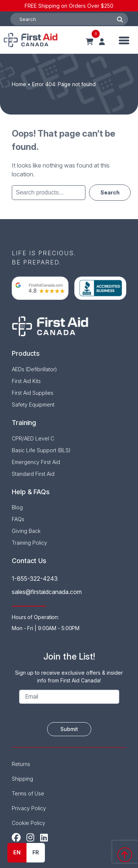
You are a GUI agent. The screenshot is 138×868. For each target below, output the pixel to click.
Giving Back (26, 531)
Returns (21, 764)
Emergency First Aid (36, 462)
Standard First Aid (33, 474)
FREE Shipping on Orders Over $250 (69, 6)
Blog (17, 507)
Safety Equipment (33, 405)
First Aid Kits (26, 381)
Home (19, 84)
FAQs (18, 519)
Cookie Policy (29, 823)
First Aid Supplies (33, 393)
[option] (36, 853)
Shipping (22, 779)
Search (110, 191)
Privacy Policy (29, 808)
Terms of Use (28, 793)
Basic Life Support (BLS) (41, 450)
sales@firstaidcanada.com (47, 592)
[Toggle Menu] (124, 40)
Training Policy (29, 543)
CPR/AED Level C (33, 438)
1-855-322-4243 (35, 579)
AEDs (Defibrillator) (34, 369)
